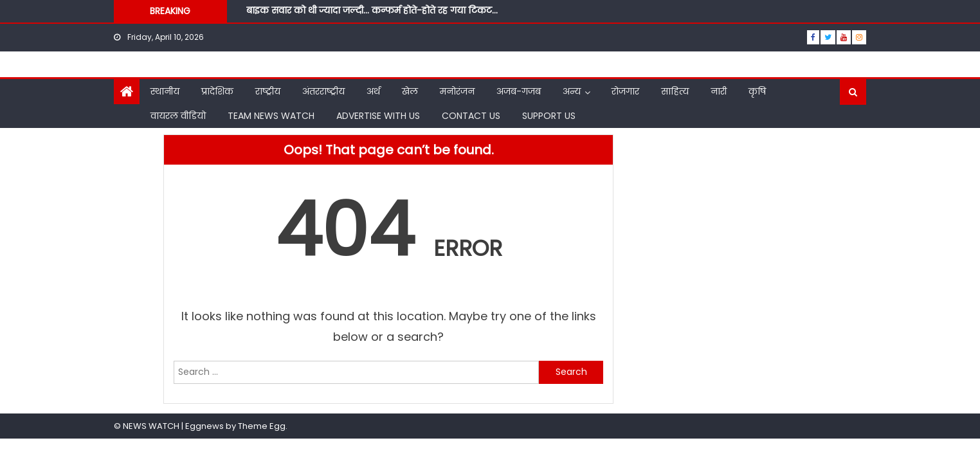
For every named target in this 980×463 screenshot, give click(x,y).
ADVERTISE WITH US (378, 116)
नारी (719, 91)
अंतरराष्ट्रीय (323, 91)
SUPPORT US (549, 116)
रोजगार (625, 91)
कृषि (757, 91)
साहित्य (675, 91)
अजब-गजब (519, 91)
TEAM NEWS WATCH (271, 116)
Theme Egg (262, 426)
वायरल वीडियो (178, 116)
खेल (410, 91)
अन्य (572, 91)
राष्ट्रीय (268, 91)
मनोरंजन (457, 91)
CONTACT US (471, 116)
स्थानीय (165, 91)
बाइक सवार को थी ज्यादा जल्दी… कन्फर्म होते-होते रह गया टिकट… (372, 10)
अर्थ (373, 91)
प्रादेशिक (217, 91)
